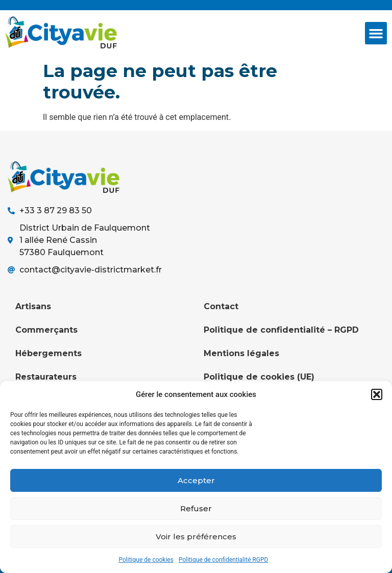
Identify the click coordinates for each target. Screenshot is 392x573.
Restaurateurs (46, 377)
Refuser (196, 508)
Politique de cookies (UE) (259, 377)
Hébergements (48, 353)
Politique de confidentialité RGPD (224, 560)
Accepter (196, 480)
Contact (221, 306)
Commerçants (46, 330)
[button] (377, 394)
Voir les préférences (196, 537)
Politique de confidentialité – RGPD (281, 330)
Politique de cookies (146, 560)
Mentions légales (241, 353)
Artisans (33, 306)
